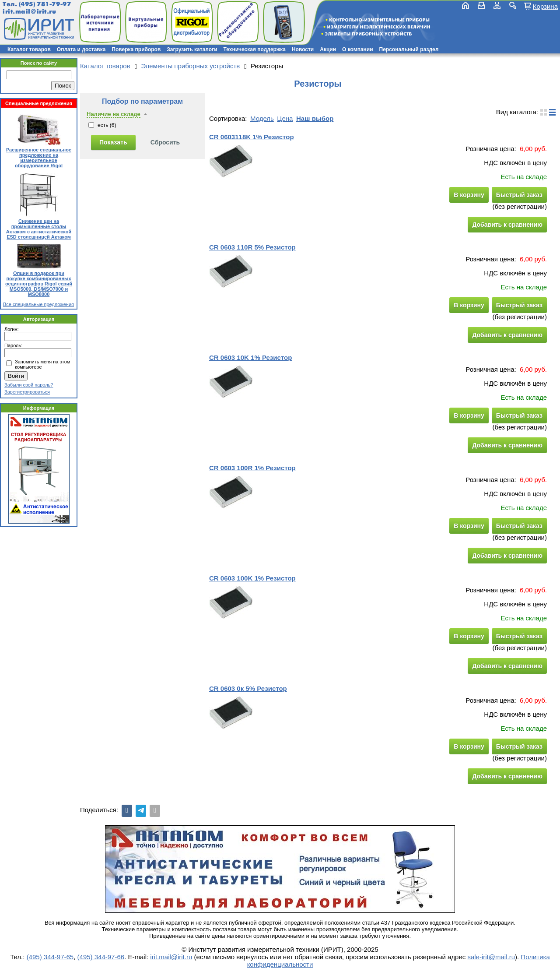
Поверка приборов (136, 49)
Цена (285, 118)
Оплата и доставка (81, 49)
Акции (328, 49)
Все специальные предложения (38, 304)
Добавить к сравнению (507, 225)
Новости (303, 49)
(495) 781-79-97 (45, 4)
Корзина (545, 6)
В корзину (469, 195)
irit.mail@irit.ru (30, 12)
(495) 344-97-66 (101, 957)
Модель (262, 118)
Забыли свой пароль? (29, 385)
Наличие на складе (114, 114)
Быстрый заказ (519, 195)
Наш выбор (315, 118)
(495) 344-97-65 (50, 957)
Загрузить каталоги (192, 49)
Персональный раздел (409, 49)
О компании (358, 49)
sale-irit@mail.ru (491, 957)
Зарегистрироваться (27, 392)
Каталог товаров (29, 49)
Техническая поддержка (255, 49)
